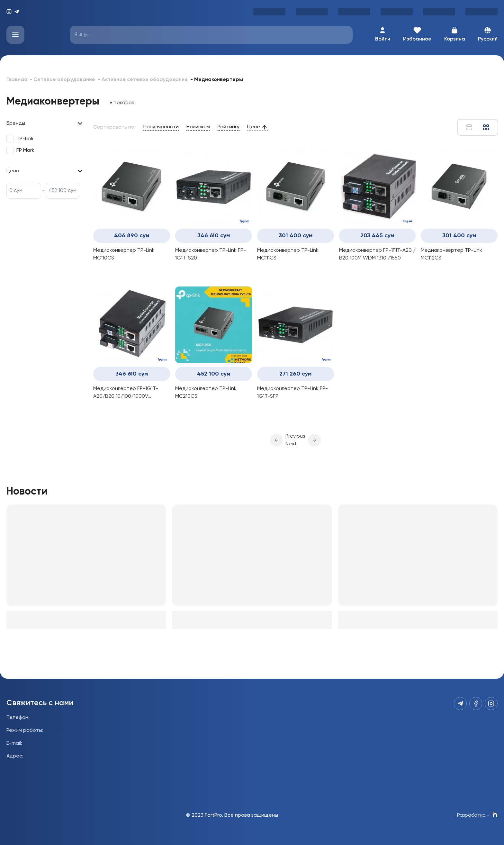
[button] (276, 440)
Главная (17, 80)
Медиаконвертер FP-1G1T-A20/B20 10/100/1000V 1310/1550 (126, 393)
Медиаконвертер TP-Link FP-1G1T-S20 (211, 254)
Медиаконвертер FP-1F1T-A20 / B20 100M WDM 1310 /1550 (377, 254)
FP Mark (25, 150)
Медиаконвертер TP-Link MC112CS (451, 254)
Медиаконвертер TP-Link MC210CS (206, 393)
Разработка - (477, 815)
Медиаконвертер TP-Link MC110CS (124, 254)
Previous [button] (295, 436)
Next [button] (291, 444)
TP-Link (25, 139)
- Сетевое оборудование (62, 80)
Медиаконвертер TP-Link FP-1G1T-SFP (292, 393)
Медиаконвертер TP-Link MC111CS (288, 254)
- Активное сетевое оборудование (143, 80)
